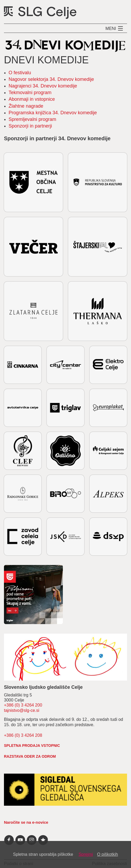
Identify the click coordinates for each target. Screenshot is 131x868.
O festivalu (20, 73)
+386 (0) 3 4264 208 (23, 735)
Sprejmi (86, 854)
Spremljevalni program (32, 119)
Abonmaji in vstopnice (32, 99)
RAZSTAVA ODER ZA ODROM (30, 756)
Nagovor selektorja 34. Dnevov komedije (51, 79)
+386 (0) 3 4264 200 (23, 705)
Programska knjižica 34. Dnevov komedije (53, 113)
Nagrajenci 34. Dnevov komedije (43, 86)
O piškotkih (108, 854)
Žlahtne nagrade (26, 106)
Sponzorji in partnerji (30, 126)
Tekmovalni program (30, 93)
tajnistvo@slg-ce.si (22, 710)
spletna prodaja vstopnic (32, 746)
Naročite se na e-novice (26, 822)
